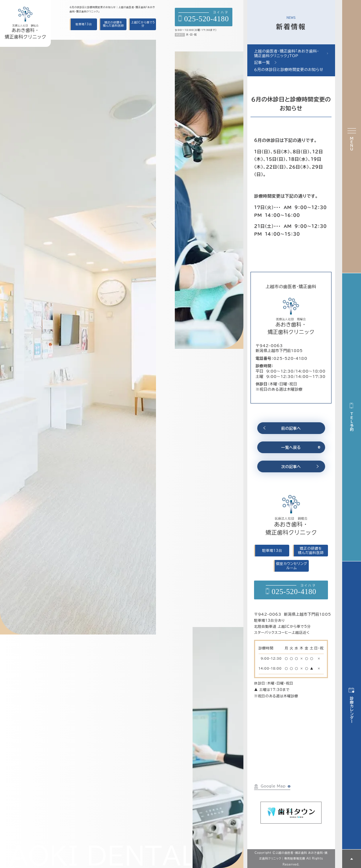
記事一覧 (262, 62)
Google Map (270, 787)
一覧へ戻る (291, 447)
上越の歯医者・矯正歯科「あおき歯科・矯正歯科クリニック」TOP (287, 53)
